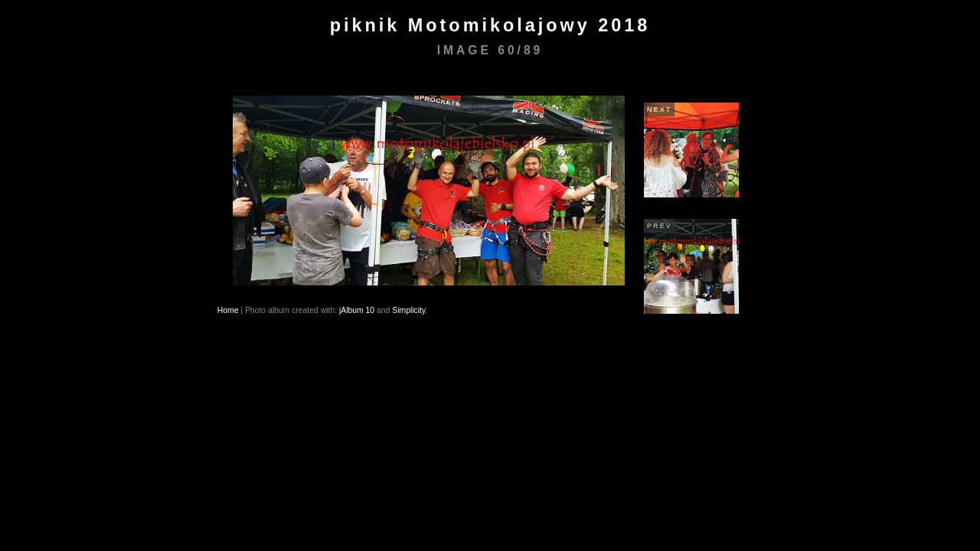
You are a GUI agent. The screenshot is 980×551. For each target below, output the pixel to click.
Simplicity (408, 310)
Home (228, 310)
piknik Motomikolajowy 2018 (490, 25)
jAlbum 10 (357, 310)
